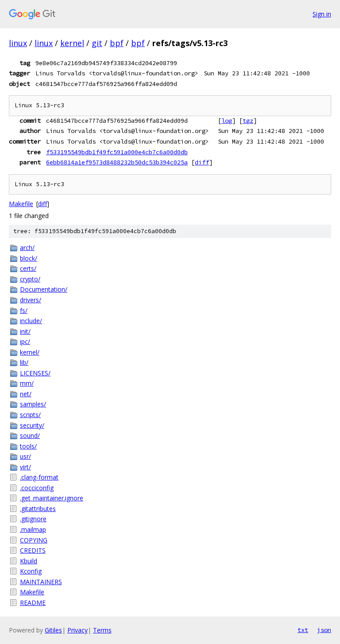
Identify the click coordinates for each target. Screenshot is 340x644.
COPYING (34, 540)
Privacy (77, 630)
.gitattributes (38, 509)
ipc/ (25, 342)
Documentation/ (44, 289)
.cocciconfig (37, 488)
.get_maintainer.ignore (52, 498)
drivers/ (31, 300)
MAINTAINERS (41, 582)
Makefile (21, 204)
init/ (25, 331)
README (33, 603)
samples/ (33, 404)
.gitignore (33, 519)
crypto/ (30, 279)
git (97, 43)
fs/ (24, 310)
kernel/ (30, 352)
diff (202, 162)
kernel (72, 43)
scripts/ (30, 415)
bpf (117, 43)
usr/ (25, 456)
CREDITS (33, 550)
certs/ (28, 268)
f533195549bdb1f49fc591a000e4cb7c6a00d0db (117, 152)
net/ (26, 394)
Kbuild (29, 561)
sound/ (30, 435)
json (324, 630)
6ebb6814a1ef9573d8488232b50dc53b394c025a (117, 162)
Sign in (322, 14)
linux (18, 43)
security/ (32, 425)
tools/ (28, 446)
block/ (29, 258)
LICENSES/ (35, 373)
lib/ (24, 362)
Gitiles (53, 630)
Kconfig (31, 571)
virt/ (25, 467)
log (227, 121)
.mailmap (33, 529)
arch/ (27, 248)
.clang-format (39, 477)
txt (303, 630)
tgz (248, 121)
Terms (102, 630)
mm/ (27, 383)
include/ (31, 321)
